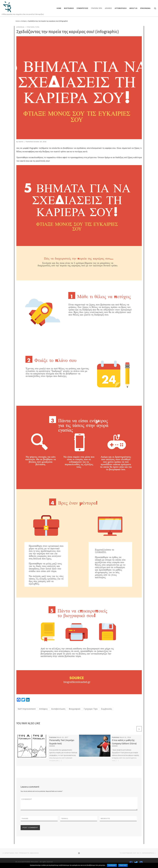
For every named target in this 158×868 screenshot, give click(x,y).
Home (18, 21)
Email (65, 819)
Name (25, 819)
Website (105, 818)
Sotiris (21, 142)
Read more (123, 865)
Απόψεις (24, 21)
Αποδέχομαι (112, 865)
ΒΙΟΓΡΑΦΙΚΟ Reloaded (30, 862)
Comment (27, 799)
